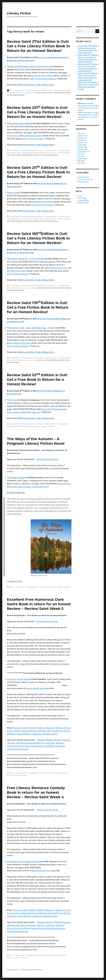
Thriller (58, 740)
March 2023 (82, 140)
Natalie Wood (83, 113)
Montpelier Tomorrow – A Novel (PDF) (25, 259)
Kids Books (50, 746)
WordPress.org (83, 203)
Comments (83, 201)
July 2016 (81, 161)
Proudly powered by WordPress (31, 970)
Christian (59, 728)
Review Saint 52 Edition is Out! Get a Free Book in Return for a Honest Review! (37, 379)
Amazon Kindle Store (35, 688)
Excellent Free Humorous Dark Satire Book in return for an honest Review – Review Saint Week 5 (39, 604)
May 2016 (81, 163)
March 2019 (82, 145)
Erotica (25, 728)
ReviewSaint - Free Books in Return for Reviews (27, 150)
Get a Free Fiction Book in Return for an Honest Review (88, 87)
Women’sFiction (24, 734)
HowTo (55, 734)
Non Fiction (21, 743)
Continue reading (14, 581)
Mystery (32, 728)
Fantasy (24, 731)
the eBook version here (42, 76)
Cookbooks (37, 734)
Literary (67, 731)
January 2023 (83, 143)
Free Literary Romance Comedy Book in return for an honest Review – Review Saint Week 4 (36, 792)
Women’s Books (22, 749)
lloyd (12, 90)
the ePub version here (32, 136)
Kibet (12, 587)
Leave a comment (31, 93)
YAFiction (42, 731)
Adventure (11, 734)
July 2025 (81, 134)
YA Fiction (26, 746)
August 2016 (82, 159)
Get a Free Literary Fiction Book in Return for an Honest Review (32, 155)
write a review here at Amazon (43, 79)
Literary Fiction (19, 13)
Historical (33, 731)
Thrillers (41, 728)
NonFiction (57, 731)
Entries (82, 198)
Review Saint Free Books (48, 459)
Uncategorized (63, 286)
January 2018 (82, 149)
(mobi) (34, 862)
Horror (17, 731)
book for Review (32, 90)
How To (40, 743)
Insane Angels (14, 193)
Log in (80, 196)
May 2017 (81, 156)
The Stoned (13, 400)
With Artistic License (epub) (19, 862)
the (38, 85)
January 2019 (82, 147)
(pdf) (40, 862)
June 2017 (81, 154)
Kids (49, 731)
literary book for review (62, 90)
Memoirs (47, 734)
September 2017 (84, 152)
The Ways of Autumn (17, 478)
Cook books (50, 743)
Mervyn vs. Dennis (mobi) (18, 679)
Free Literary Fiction (45, 90)
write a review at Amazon (33, 139)
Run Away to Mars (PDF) (19, 123)
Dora (12, 773)
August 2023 (82, 138)
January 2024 (83, 136)
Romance (17, 728)
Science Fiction (14, 746)
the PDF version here (58, 268)
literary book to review (15, 93)
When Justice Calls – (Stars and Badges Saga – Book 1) (31, 328)
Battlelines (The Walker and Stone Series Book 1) (29, 67)
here (58, 76)
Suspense (50, 728)
